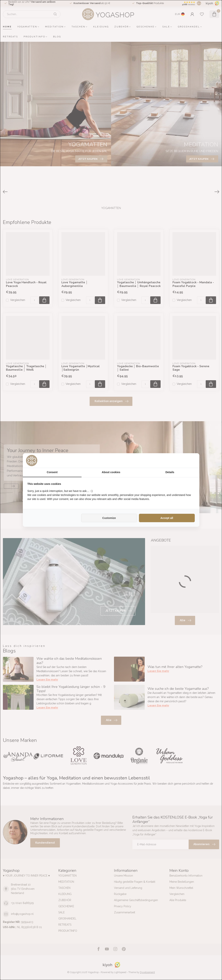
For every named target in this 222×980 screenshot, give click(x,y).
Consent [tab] (52, 472)
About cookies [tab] (111, 472)
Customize (109, 518)
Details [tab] (170, 472)
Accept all (167, 518)
